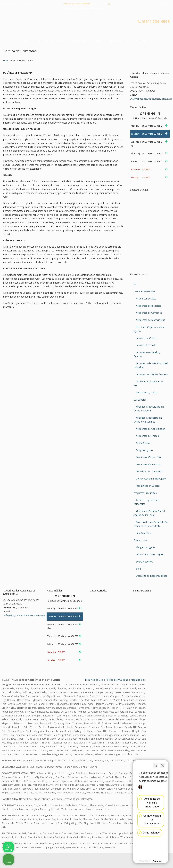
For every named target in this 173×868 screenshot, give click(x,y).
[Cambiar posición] (155, 764)
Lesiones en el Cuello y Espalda (147, 354)
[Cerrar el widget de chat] (162, 764)
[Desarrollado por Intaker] (145, 861)
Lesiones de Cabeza (147, 338)
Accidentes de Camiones (149, 313)
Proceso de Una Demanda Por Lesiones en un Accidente (151, 524)
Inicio (136, 284)
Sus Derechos (143, 533)
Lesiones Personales (144, 291)
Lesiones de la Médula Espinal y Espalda (151, 365)
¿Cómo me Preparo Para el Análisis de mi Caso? (149, 513)
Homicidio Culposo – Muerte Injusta (150, 329)
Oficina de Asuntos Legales (150, 554)
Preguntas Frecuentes (145, 493)
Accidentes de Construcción (151, 429)
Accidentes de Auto (146, 299)
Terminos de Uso (94, 680)
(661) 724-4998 (100, 4)
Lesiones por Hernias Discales (152, 374)
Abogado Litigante (146, 547)
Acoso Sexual (143, 443)
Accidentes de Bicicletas (149, 306)
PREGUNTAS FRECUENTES (18, 4)
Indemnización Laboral (148, 486)
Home (6, 61)
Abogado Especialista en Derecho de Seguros (148, 420)
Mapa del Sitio (138, 680)
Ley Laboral (140, 400)
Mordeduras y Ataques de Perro (148, 383)
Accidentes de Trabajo (148, 436)
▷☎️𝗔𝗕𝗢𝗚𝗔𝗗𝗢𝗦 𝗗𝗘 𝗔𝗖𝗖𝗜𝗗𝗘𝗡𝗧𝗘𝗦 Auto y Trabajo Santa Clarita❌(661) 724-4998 (87, 25)
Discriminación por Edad (149, 457)
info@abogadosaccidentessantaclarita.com (87, 9)
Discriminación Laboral (148, 464)
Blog (138, 569)
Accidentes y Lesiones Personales (146, 502)
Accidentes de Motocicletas (150, 320)
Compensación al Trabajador (151, 479)
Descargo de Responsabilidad (152, 576)
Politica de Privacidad (117, 680)
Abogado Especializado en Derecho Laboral (149, 409)
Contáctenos (140, 540)
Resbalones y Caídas (147, 392)
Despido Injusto (144, 450)
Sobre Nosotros (144, 562)
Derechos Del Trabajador (149, 471)
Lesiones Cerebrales (147, 345)
